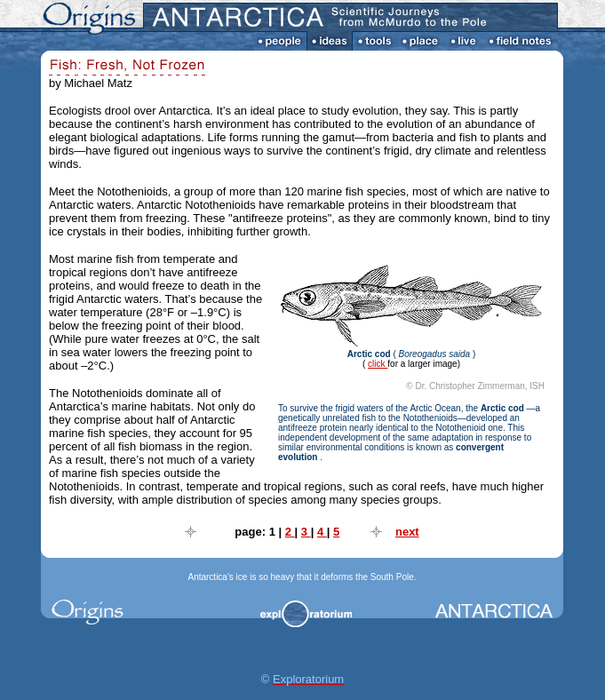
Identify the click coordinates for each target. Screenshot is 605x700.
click (378, 364)
